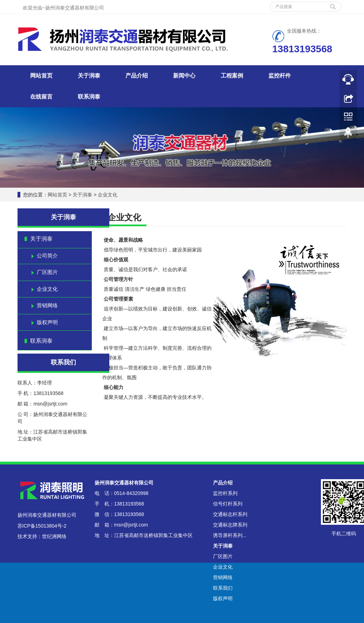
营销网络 (47, 305)
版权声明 (47, 322)
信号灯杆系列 (228, 504)
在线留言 (41, 97)
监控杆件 (280, 76)
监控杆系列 (225, 493)
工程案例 (232, 76)
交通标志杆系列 (230, 514)
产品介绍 (137, 76)
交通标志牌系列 (230, 525)
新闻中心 (184, 76)
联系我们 (223, 588)
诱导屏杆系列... (230, 535)
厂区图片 (47, 272)
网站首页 (41, 76)
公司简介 (47, 256)
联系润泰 (89, 97)
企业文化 (107, 195)
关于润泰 (89, 76)
